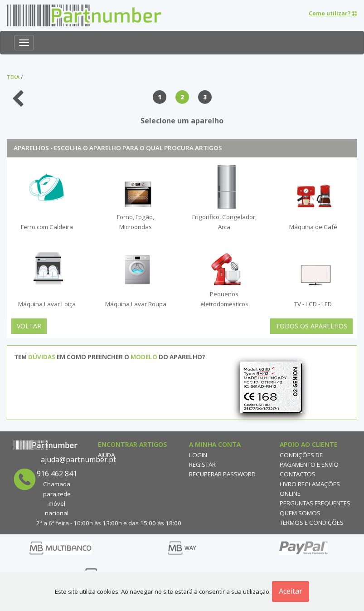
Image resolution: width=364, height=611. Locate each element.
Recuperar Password (222, 474)
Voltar (29, 326)
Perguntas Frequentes (315, 503)
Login (198, 455)
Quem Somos (300, 513)
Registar (202, 464)
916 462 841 (57, 474)
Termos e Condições (312, 523)
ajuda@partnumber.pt (78, 459)
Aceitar (291, 591)
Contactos (298, 474)
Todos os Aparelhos (311, 326)
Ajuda (106, 455)
